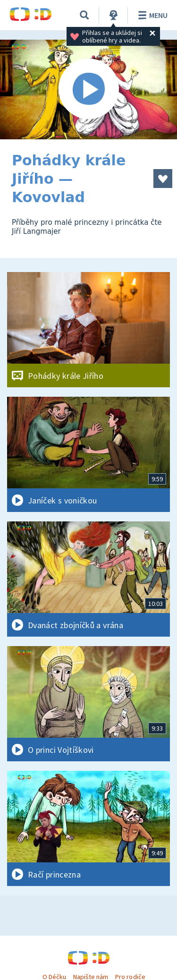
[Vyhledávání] (84, 15)
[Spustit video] (88, 89)
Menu (151, 15)
